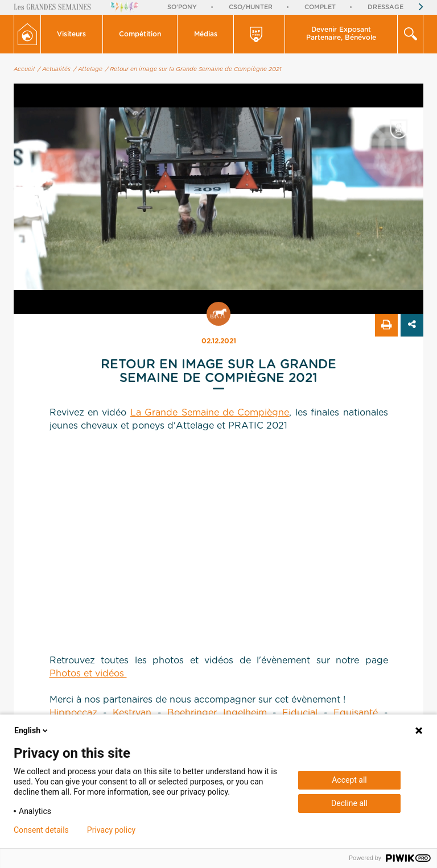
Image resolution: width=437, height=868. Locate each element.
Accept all (349, 780)
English (32, 730)
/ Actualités (54, 69)
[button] (72, 34)
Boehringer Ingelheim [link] (217, 713)
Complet (320, 7)
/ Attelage (88, 69)
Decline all (349, 803)
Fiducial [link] (300, 713)
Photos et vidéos (88, 674)
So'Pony (182, 7)
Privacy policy (111, 830)
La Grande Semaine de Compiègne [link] (210, 413)
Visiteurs (71, 34)
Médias (206, 34)
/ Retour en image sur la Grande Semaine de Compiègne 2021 (193, 69)
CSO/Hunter (251, 7)
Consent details (41, 830)
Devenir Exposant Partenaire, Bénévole (341, 34)
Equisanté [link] (356, 713)
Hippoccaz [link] (73, 713)
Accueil (24, 69)
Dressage (386, 7)
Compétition (140, 34)
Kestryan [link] (132, 713)
